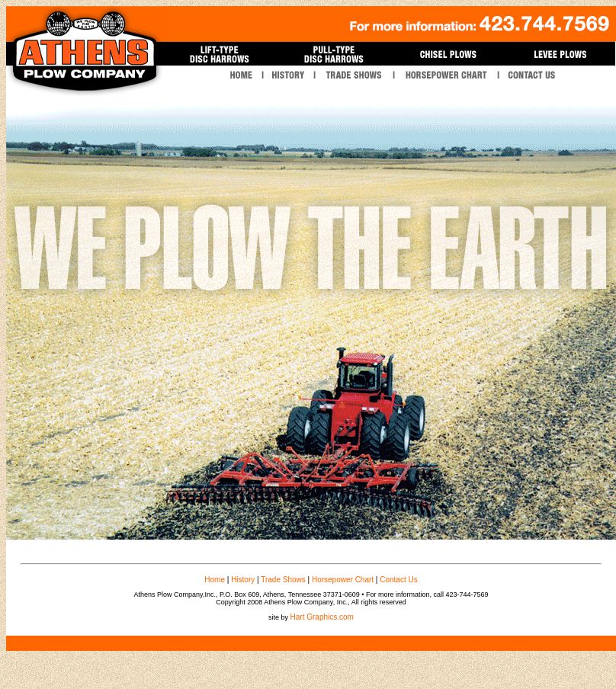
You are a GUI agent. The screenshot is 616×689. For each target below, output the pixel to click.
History (243, 580)
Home (215, 580)
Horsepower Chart (343, 580)
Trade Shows (283, 580)
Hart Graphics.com (322, 617)
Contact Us (398, 580)
